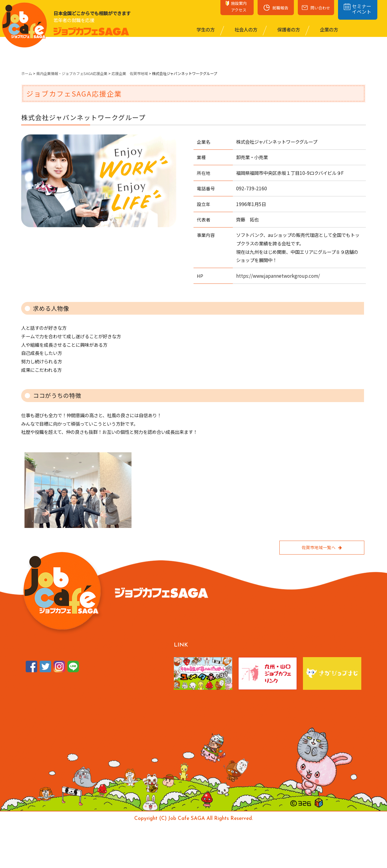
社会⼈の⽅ (246, 29)
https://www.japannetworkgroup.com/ (278, 276)
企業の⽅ (328, 29)
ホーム (27, 74)
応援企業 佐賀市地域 (130, 74)
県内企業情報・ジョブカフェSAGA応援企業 (72, 74)
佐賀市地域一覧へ (322, 547)
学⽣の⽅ (205, 29)
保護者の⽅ (288, 29)
